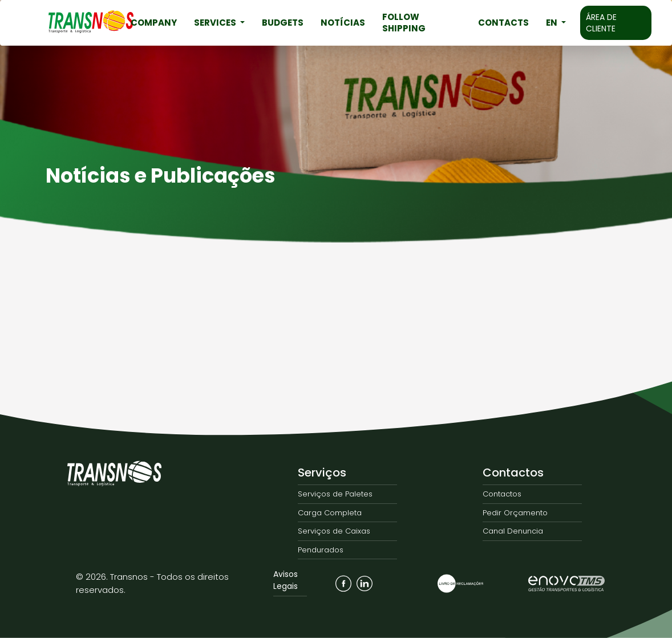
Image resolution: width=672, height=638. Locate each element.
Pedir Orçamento (515, 513)
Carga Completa (330, 513)
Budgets (283, 23)
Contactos (513, 473)
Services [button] (216, 23)
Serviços (322, 473)
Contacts (503, 23)
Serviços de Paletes (335, 494)
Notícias (343, 23)
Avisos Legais (286, 580)
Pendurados (321, 550)
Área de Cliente (601, 23)
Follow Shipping (404, 23)
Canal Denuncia (513, 531)
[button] (556, 23)
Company (154, 23)
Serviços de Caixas (334, 531)
